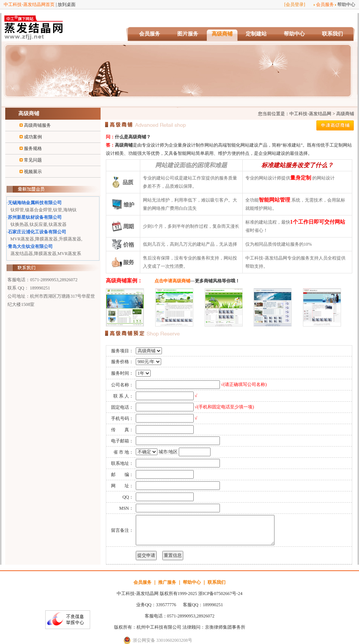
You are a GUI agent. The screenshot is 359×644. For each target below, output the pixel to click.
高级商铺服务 (37, 125)
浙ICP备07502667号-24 (220, 594)
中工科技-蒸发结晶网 (310, 114)
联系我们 (332, 34)
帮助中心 (346, 4)
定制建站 (256, 34)
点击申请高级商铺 (172, 281)
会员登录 (295, 4)
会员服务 (325, 4)
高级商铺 (222, 34)
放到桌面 (67, 4)
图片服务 (188, 34)
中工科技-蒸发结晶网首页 (29, 4)
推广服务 (167, 582)
